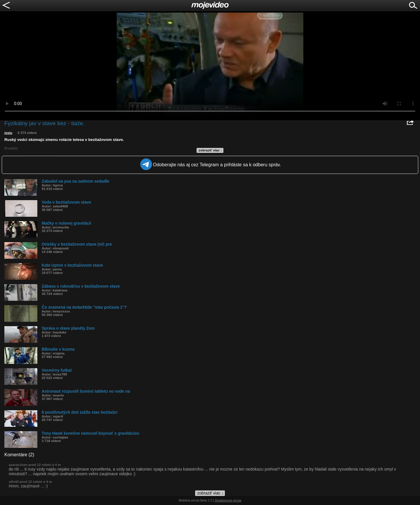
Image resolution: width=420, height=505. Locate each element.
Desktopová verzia (228, 500)
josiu (8, 133)
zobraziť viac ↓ (211, 150)
